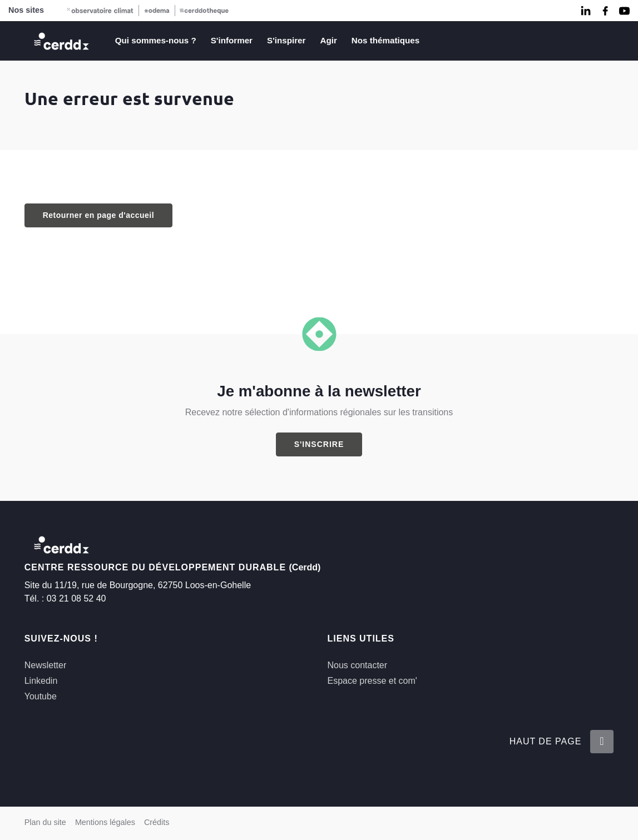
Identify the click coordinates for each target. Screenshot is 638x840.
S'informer (232, 40)
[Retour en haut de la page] (602, 742)
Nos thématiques (385, 40)
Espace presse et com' (372, 681)
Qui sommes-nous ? (156, 40)
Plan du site (45, 822)
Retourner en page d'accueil (98, 215)
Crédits (157, 822)
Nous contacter (357, 665)
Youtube (41, 696)
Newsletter (46, 665)
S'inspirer (286, 40)
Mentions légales (105, 822)
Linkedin (41, 681)
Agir (328, 40)
